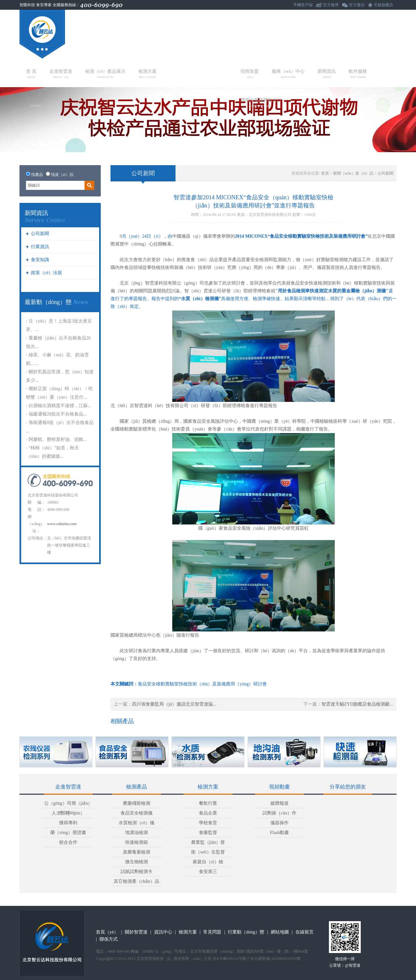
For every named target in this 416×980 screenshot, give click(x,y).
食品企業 (208, 813)
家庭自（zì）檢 (208, 862)
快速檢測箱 (136, 842)
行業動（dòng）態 (246, 932)
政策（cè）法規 (46, 273)
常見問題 (212, 932)
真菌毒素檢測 (136, 852)
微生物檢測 (136, 862)
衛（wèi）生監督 (208, 852)
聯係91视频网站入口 (261, 102)
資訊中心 (163, 932)
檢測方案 (148, 73)
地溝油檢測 (136, 833)
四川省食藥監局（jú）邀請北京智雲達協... (174, 704)
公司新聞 (40, 234)
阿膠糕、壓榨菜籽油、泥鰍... (58, 439)
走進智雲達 (61, 73)
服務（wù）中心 (288, 73)
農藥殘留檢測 (136, 803)
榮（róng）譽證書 (68, 833)
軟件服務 (358, 73)
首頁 (325, 173)
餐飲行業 (208, 803)
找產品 (37, 175)
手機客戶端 (303, 5)
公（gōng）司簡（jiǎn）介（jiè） (68, 805)
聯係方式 (109, 939)
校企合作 (68, 842)
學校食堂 (208, 823)
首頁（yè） (107, 932)
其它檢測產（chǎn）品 (136, 881)
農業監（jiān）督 (208, 842)
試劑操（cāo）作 (279, 813)
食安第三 (208, 872)
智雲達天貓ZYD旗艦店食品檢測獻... (357, 704)
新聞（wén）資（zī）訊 (353, 173)
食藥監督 (208, 833)
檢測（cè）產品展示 (105, 73)
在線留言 (305, 932)
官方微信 (357, 5)
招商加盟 (250, 73)
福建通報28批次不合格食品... (58, 414)
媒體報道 (279, 803)
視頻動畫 (35, 102)
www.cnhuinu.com (62, 524)
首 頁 (31, 73)
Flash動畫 (279, 833)
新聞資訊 (327, 73)
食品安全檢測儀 (136, 813)
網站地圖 (280, 932)
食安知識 (40, 260)
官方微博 (331, 5)
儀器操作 (279, 823)
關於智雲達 (136, 932)
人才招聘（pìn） (68, 813)
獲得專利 (68, 823)
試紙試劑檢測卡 (136, 872)
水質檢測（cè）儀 (136, 823)
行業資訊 (40, 247)
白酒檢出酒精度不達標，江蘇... (60, 406)
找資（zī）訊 (62, 175)
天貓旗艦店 (383, 5)
